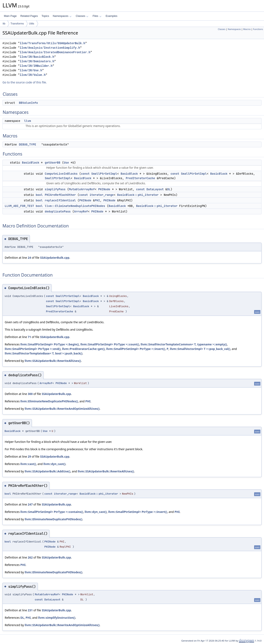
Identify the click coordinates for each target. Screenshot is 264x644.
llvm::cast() (28, 464)
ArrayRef (81, 211)
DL (169, 189)
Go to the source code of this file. (25, 82)
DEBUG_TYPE (27, 144)
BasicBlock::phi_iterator (138, 195)
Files (97, 16)
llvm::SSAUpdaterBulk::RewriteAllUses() (53, 361)
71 (29, 337)
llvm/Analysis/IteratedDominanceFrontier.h (55, 52)
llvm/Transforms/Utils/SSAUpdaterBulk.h (52, 43)
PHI (97, 200)
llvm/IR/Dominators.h (37, 61)
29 (29, 456)
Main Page (10, 16)
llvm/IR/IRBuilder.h (36, 66)
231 (30, 610)
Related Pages (29, 16)
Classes (82, 16)
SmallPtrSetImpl (104, 174)
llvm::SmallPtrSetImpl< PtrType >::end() (33, 349)
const (85, 174)
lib (4, 24)
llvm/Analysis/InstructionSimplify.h (50, 48)
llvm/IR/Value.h (33, 75)
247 (30, 504)
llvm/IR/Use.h (31, 70)
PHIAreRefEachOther (60, 195)
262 (30, 557)
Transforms (17, 24)
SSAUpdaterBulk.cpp (55, 258)
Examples (111, 16)
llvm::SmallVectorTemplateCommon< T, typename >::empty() (184, 344)
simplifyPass (55, 189)
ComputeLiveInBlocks (61, 174)
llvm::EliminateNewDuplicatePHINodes (75, 206)
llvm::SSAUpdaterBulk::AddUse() (47, 471)
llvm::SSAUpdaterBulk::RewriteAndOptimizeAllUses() (62, 409)
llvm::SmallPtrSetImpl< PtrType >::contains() (52, 512)
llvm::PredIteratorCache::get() (83, 349)
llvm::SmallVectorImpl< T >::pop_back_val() (200, 349)
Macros (247, 29)
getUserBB (53, 163)
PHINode (104, 189)
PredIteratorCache (140, 178)
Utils (31, 24)
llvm (27, 121)
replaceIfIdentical (60, 200)
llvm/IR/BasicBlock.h (37, 57)
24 (29, 258)
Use (66, 163)
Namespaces (62, 16)
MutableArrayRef (82, 189)
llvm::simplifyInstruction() (57, 618)
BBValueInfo (28, 103)
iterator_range (102, 195)
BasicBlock (31, 163)
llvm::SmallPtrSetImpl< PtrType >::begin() (50, 344)
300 (30, 394)
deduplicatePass (58, 211)
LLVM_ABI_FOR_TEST (19, 206)
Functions (258, 29)
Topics (45, 16)
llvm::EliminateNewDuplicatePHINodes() (49, 401)
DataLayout (155, 189)
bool (39, 195)
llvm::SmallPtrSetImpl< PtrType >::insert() (136, 349)
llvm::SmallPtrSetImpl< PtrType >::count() (110, 344)
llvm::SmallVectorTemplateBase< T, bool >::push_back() (43, 353)
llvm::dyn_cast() (55, 464)
